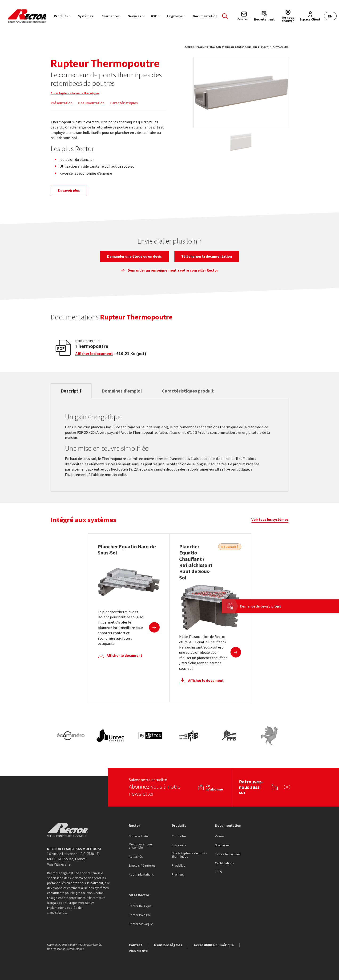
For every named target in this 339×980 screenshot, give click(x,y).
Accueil (189, 49)
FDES (218, 872)
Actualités (136, 856)
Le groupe (179, 16)
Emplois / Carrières (142, 865)
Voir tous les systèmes (269, 525)
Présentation (62, 106)
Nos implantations (141, 874)
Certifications (224, 863)
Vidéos (220, 836)
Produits (65, 16)
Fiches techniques (228, 854)
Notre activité (138, 836)
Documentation (210, 16)
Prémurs (178, 874)
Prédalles (179, 865)
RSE (158, 16)
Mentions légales (169, 945)
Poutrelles (179, 836)
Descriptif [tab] (73, 396)
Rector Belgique (140, 906)
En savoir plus (70, 194)
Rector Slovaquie (141, 924)
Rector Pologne (140, 915)
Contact (136, 945)
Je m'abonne (213, 787)
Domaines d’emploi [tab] (126, 396)
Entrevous (179, 845)
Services (139, 16)
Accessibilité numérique (216, 945)
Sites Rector (139, 895)
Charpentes (115, 16)
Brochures (222, 845)
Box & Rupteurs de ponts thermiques (235, 49)
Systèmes (90, 16)
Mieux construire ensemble (140, 846)
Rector (135, 825)
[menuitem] (66, 16)
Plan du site (139, 951)
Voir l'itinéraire (59, 864)
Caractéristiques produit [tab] (195, 396)
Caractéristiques (126, 106)
